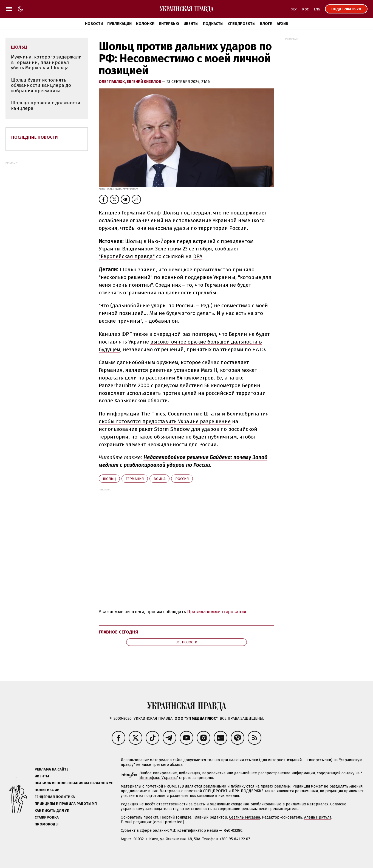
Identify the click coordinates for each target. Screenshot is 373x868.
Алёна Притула (318, 817)
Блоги (266, 24)
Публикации (119, 24)
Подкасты (213, 24)
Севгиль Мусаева (245, 817)
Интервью (169, 24)
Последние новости (35, 137)
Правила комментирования (217, 612)
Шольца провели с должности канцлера (46, 106)
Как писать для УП (52, 810)
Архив (282, 24)
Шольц (109, 479)
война (159, 479)
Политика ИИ (47, 790)
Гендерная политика (55, 797)
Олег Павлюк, (113, 82)
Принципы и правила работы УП (66, 804)
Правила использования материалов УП (74, 783)
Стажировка (47, 817)
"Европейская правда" (127, 256)
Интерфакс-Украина (158, 778)
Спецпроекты (242, 24)
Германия (135, 479)
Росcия (182, 479)
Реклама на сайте (51, 769)
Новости (94, 24)
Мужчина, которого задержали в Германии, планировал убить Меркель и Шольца (46, 62)
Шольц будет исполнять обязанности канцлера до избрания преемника (41, 85)
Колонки (145, 24)
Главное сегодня (118, 632)
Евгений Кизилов (144, 82)
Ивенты (191, 24)
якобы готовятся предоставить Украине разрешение (165, 421)
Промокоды (46, 824)
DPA (198, 256)
